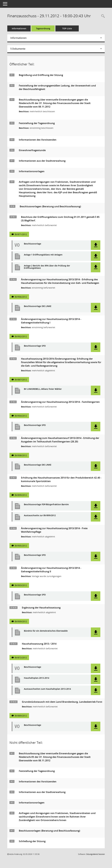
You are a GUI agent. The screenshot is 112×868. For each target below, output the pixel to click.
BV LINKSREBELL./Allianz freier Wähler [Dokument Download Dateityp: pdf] (43, 389)
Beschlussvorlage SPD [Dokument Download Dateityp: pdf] (35, 346)
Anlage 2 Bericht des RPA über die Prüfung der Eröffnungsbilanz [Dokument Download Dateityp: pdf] (47, 267)
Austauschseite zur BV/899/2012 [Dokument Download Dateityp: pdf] (40, 515)
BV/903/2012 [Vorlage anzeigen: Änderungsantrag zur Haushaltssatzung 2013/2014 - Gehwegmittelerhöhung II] (21, 585)
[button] (96, 245)
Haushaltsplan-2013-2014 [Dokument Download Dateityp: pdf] (37, 678)
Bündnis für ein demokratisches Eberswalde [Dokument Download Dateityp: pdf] (46, 631)
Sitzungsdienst (95, 854)
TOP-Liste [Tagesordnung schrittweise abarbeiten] (67, 28)
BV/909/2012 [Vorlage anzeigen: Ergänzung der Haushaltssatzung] (21, 621)
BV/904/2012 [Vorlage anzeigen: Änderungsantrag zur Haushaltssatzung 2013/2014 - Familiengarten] (21, 416)
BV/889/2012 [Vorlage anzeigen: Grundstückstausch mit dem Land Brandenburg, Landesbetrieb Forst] (21, 716)
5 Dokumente (18, 49)
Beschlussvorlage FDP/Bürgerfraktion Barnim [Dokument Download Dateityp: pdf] (46, 505)
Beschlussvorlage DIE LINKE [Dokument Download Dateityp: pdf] (38, 306)
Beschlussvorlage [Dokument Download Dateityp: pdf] (33, 244)
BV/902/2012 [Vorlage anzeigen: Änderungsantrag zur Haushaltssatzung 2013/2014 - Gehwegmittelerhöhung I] (21, 336)
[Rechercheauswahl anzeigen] (102, 16)
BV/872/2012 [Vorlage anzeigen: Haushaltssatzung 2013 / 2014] (21, 658)
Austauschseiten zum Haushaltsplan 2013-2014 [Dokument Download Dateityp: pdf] (47, 689)
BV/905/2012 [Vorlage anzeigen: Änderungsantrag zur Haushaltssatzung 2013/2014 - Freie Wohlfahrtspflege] (21, 546)
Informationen (19, 28)
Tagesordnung (43, 28)
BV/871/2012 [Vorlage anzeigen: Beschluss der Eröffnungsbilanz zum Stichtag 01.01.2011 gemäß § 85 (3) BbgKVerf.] (21, 234)
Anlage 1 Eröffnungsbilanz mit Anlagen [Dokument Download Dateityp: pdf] (43, 255)
